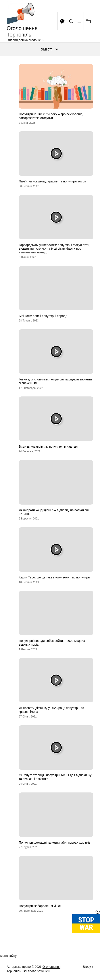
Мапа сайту (8, 956)
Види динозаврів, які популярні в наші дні (49, 447)
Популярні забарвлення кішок (40, 906)
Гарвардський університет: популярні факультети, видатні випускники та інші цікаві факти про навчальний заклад (55, 249)
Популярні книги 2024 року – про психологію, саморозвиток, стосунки (51, 116)
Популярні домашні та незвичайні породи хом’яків (55, 843)
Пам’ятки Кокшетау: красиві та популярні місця (52, 181)
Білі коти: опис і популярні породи (43, 316)
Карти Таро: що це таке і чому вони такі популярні (55, 577)
